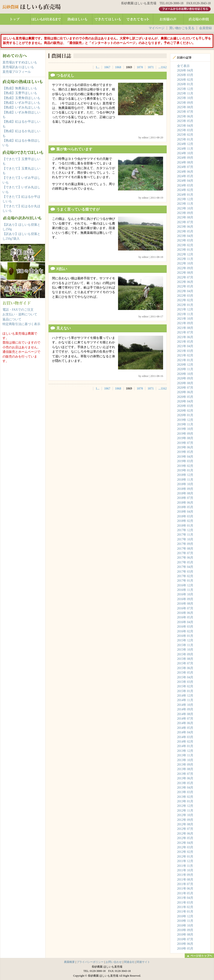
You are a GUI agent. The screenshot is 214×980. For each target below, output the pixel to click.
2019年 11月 (185, 424)
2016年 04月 (185, 622)
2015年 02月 (185, 686)
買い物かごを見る (182, 28)
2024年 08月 (185, 162)
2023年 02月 (185, 245)
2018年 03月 (185, 516)
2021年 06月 (185, 337)
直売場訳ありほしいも (18, 67)
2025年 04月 (185, 126)
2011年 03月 (185, 903)
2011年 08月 (185, 880)
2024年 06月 (185, 172)
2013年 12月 (185, 751)
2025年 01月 (185, 139)
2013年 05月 (185, 783)
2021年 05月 (185, 342)
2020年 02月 (185, 411)
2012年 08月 (185, 824)
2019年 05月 (185, 452)
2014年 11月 (185, 700)
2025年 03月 (185, 130)
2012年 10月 (185, 815)
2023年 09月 (185, 213)
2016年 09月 (185, 599)
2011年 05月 (185, 893)
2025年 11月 (185, 93)
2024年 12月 (185, 144)
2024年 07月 (185, 167)
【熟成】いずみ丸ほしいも (21, 107)
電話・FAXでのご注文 (18, 310)
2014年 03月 (185, 737)
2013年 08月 (185, 769)
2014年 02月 (185, 742)
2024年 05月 (185, 176)
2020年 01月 (185, 415)
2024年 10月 (185, 153)
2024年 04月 (185, 181)
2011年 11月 (185, 866)
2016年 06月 (185, 613)
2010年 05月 (185, 949)
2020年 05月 (185, 397)
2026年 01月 (185, 84)
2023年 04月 (185, 236)
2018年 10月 (185, 484)
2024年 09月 (185, 158)
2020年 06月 (185, 392)
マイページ (157, 28)
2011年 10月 (185, 870)
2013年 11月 (185, 755)
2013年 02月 (185, 797)
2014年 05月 (185, 728)
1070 (140, 67)
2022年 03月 (185, 296)
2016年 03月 (185, 627)
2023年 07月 (185, 222)
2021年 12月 (185, 309)
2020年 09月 (185, 378)
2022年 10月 (185, 263)
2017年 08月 (185, 549)
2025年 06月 (185, 116)
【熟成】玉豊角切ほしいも (21, 98)
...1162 (163, 67)
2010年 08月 (185, 935)
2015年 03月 (185, 682)
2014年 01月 (185, 746)
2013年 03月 (185, 792)
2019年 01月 (185, 470)
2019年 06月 (185, 447)
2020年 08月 (185, 383)
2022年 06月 (185, 282)
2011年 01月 (185, 912)
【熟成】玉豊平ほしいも (20, 93)
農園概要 (69, 962)
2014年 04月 (185, 732)
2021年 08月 (185, 328)
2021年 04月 (185, 346)
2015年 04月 (185, 677)
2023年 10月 (185, 208)
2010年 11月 (185, 921)
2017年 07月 (185, 553)
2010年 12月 (185, 916)
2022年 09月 (185, 268)
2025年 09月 (185, 103)
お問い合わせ (114, 962)
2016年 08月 (185, 604)
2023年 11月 (185, 204)
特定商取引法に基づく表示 (21, 324)
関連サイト (143, 962)
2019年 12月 (185, 420)
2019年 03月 (185, 461)
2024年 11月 (185, 149)
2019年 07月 (185, 443)
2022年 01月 (185, 305)
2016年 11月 (185, 590)
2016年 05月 (185, 617)
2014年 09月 (185, 709)
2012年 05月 (185, 838)
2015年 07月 (185, 663)
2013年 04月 (185, 788)
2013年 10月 (185, 760)
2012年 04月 (185, 843)
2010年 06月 (185, 944)
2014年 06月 (185, 723)
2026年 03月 (185, 75)
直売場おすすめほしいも (20, 62)
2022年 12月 (185, 254)
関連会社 (129, 962)
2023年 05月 (185, 231)
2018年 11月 (185, 480)
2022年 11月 (185, 259)
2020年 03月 (185, 406)
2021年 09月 (185, 323)
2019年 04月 (185, 457)
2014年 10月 (185, 705)
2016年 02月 (185, 631)
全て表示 (183, 66)
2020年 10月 (185, 374)
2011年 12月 (185, 861)
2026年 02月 (185, 80)
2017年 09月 (185, 544)
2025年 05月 (185, 121)
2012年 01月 (185, 857)
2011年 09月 (185, 875)
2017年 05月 (185, 562)
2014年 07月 (185, 719)
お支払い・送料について (20, 314)
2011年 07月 (185, 884)
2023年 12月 (185, 199)
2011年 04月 (185, 898)
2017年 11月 (185, 535)
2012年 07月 (185, 829)
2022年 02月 (185, 300)
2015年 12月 (185, 640)
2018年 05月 (185, 507)
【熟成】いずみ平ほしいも (21, 103)
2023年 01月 (185, 250)
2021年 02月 (185, 355)
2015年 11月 (185, 645)
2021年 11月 (185, 314)
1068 (118, 67)
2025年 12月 (185, 89)
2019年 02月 (185, 466)
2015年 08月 (185, 659)
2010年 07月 (185, 939)
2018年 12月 (185, 475)
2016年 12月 (185, 585)
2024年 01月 (185, 195)
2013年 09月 (185, 765)
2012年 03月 (185, 847)
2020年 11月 (185, 369)
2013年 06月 (185, 778)
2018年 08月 (185, 493)
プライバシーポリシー (90, 962)
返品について (12, 319)
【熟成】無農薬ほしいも (20, 88)
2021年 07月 (185, 332)
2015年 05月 (185, 673)
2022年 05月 (185, 286)
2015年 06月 (185, 668)
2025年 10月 (185, 98)
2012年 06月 (185, 834)
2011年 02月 (185, 907)
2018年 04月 (185, 512)
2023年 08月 (185, 217)
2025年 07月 (185, 112)
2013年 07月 (185, 774)
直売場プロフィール (17, 72)
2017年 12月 (185, 530)
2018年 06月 (185, 503)
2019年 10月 (185, 429)
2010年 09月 (185, 930)
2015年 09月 (185, 654)
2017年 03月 (185, 572)
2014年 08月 (185, 714)
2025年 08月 (185, 107)
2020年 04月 (185, 401)
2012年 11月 (185, 811)
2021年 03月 (185, 351)
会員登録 (205, 28)
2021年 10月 (185, 319)
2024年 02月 (185, 190)
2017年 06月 (185, 558)
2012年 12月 (185, 806)
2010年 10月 (185, 926)
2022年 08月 (185, 273)
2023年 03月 (185, 240)
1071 (151, 67)
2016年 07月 (185, 608)
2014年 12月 (185, 696)
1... (97, 67)
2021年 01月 (185, 360)
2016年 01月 (185, 636)
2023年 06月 (185, 227)
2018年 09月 (185, 489)
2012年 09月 (185, 820)
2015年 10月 (185, 650)
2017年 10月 (185, 539)
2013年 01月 (185, 801)
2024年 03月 (185, 185)
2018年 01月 (185, 526)
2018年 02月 (185, 521)
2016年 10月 (185, 594)
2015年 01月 (185, 691)
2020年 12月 (185, 365)
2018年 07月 (185, 498)
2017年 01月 (185, 581)
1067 (107, 67)
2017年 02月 (185, 576)
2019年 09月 (185, 434)
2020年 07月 (185, 388)
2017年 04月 (185, 567)
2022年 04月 (185, 291)
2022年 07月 (185, 277)
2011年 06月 (185, 889)
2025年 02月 (185, 135)
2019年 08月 (185, 438)
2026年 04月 (185, 70)
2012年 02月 (185, 852)
